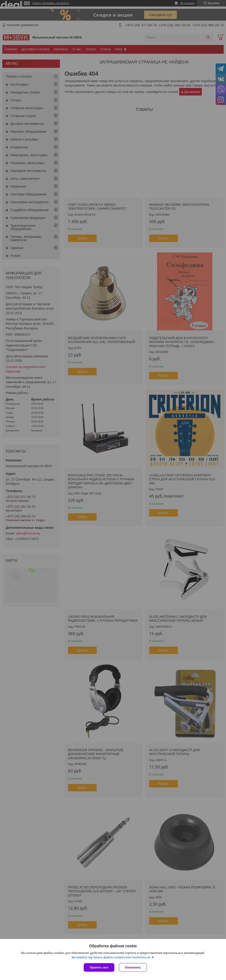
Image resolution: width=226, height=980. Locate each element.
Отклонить (133, 967)
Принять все (99, 967)
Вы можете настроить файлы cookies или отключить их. (111, 957)
